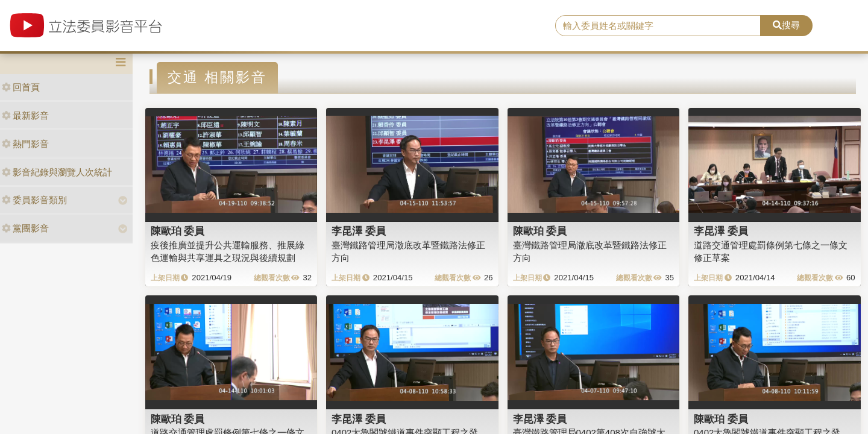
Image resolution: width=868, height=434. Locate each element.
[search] (658, 26)
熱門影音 (25, 144)
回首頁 (21, 87)
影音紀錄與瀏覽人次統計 (57, 172)
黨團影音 (25, 228)
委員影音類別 (34, 200)
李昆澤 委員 (359, 231)
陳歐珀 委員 (178, 231)
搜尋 (786, 25)
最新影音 (25, 115)
